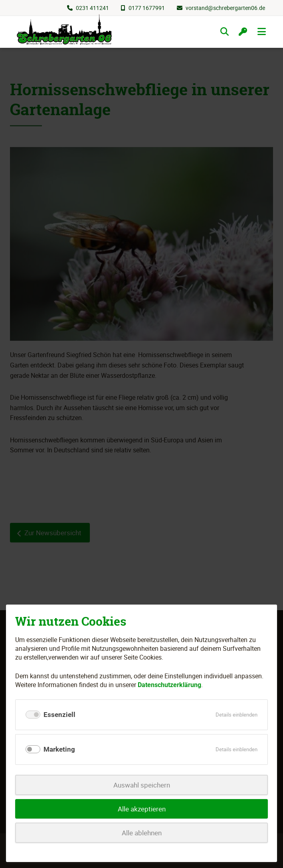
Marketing (59, 749)
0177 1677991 (147, 8)
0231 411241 (92, 8)
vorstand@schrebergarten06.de (225, 8)
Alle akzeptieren (142, 809)
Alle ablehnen (142, 833)
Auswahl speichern (142, 785)
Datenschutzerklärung (169, 685)
